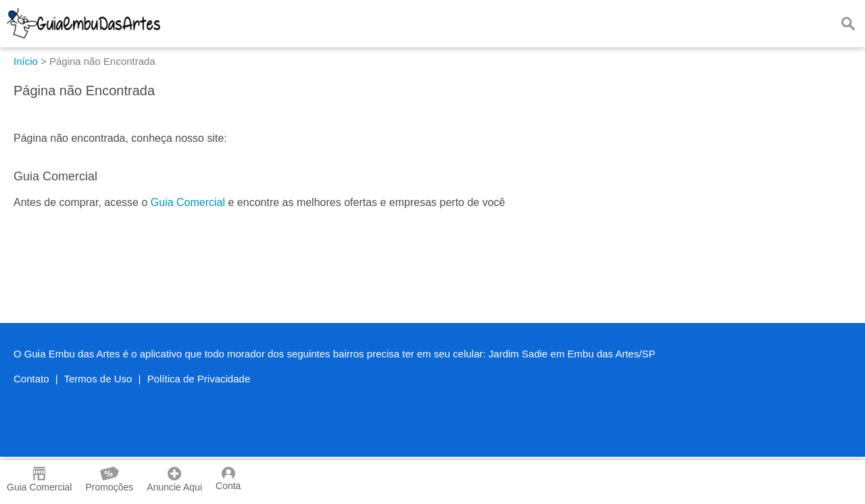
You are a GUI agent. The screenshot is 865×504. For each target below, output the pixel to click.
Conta (228, 479)
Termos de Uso (98, 379)
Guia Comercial (188, 202)
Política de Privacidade (199, 379)
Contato (31, 379)
